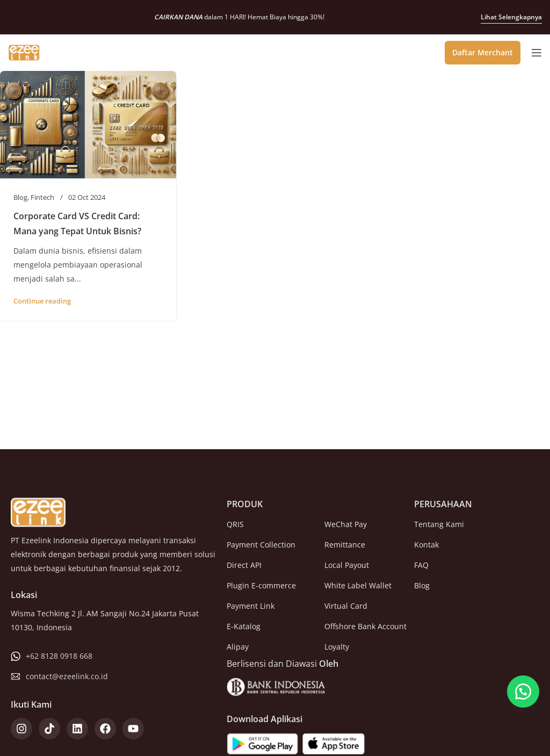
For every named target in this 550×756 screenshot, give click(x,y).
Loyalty (337, 647)
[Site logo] (24, 52)
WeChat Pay (346, 524)
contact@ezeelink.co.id (67, 676)
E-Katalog (244, 626)
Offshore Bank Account (366, 626)
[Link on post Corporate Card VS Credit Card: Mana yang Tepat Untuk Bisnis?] (88, 125)
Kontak (426, 545)
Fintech (42, 197)
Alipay (238, 647)
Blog (20, 197)
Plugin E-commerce (261, 585)
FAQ (421, 565)
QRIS (235, 524)
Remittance (345, 545)
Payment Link (251, 606)
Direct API (244, 565)
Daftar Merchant (483, 52)
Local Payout (347, 565)
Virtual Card (346, 606)
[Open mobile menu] (537, 53)
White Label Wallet (358, 585)
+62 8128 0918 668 (59, 656)
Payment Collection (261, 545)
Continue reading (42, 301)
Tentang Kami (439, 524)
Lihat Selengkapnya (511, 17)
